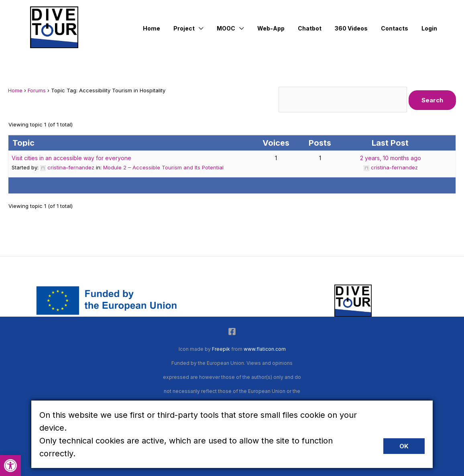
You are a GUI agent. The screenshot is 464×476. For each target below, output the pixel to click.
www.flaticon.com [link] (265, 349)
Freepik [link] (221, 349)
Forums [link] (37, 90)
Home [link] (15, 90)
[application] (212, 28)
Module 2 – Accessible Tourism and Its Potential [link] (163, 167)
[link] (10, 466)
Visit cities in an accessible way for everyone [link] (71, 158)
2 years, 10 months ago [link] (391, 158)
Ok (404, 446)
